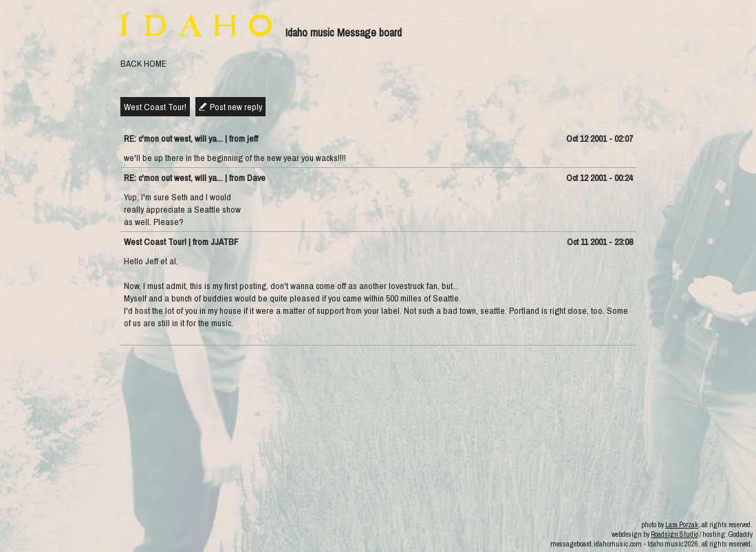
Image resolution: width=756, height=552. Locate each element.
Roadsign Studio (674, 534)
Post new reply (236, 107)
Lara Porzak (682, 524)
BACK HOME (143, 63)
